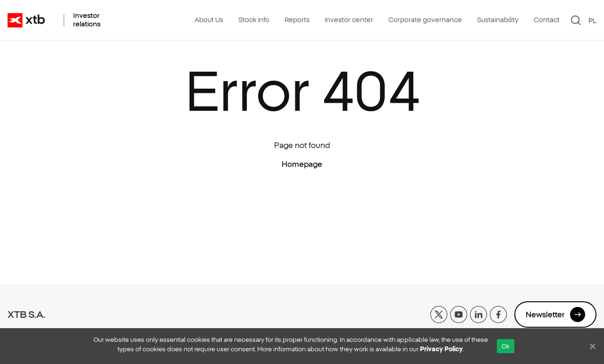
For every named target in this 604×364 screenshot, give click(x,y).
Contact (547, 20)
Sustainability (498, 20)
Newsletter (555, 314)
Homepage (302, 164)
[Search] (576, 20)
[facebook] (498, 314)
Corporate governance (425, 20)
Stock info (254, 20)
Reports (297, 20)
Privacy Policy (441, 349)
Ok (506, 346)
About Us (209, 20)
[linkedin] (478, 314)
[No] (592, 346)
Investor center (349, 20)
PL (592, 21)
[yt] (459, 314)
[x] (439, 314)
